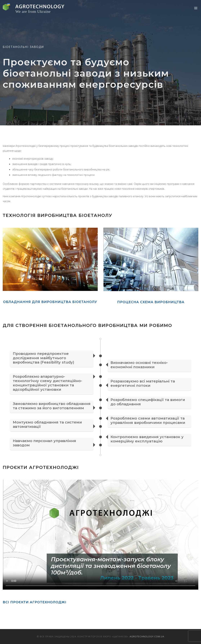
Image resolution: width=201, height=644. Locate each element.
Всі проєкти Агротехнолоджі (35, 602)
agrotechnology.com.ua (147, 636)
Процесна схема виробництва (151, 302)
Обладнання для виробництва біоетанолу (50, 302)
